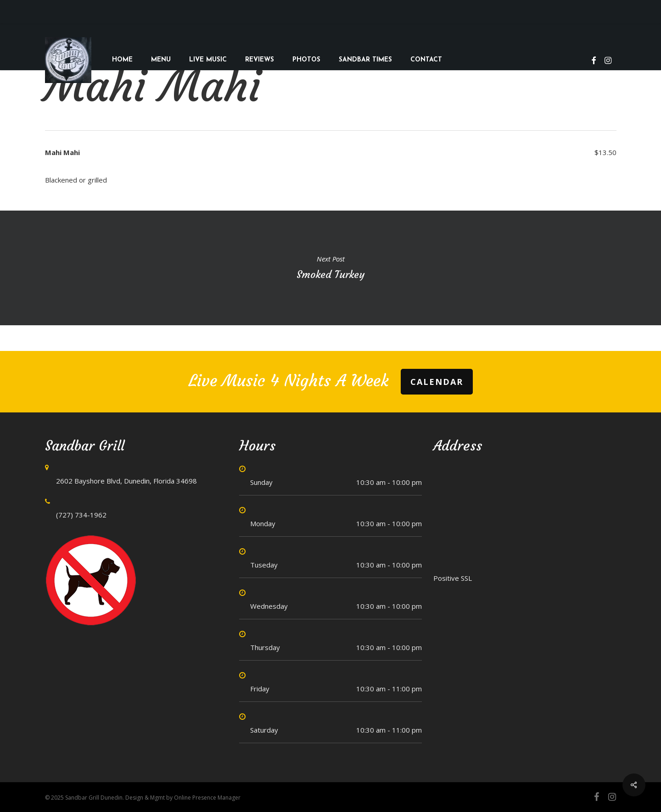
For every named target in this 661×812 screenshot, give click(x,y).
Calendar (437, 382)
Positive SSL (453, 578)
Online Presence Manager (207, 798)
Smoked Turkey (330, 268)
